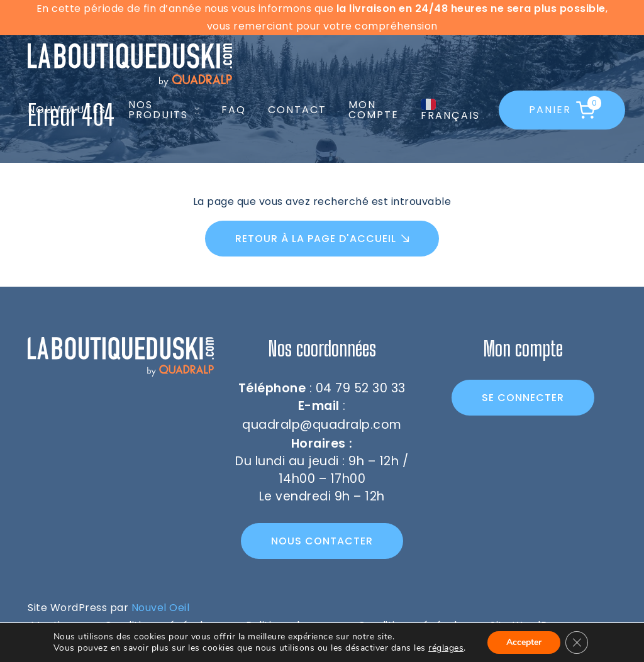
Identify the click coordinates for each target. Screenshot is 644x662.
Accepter (524, 642)
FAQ (234, 110)
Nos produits (158, 110)
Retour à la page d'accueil (316, 239)
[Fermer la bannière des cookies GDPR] (577, 643)
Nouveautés (67, 110)
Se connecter (523, 398)
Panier (563, 108)
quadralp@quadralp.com (322, 425)
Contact (297, 110)
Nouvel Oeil (161, 608)
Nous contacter (322, 541)
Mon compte (374, 110)
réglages (446, 648)
